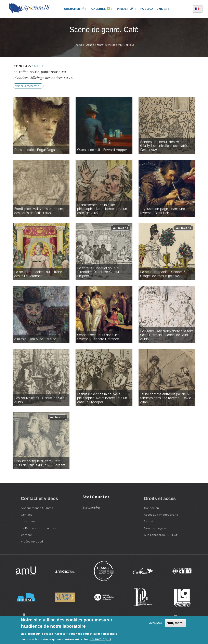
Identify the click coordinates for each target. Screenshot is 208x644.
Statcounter (92, 507)
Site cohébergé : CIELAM (161, 535)
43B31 (38, 66)
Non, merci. (175, 623)
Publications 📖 (155, 9)
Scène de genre (94, 45)
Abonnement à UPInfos (37, 508)
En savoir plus (100, 639)
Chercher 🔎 (75, 9)
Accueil (80, 45)
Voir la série (120, 228)
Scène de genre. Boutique (120, 45)
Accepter (156, 623)
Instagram (28, 521)
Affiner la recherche (28, 86)
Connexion (152, 508)
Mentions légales (156, 528)
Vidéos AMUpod (32, 541)
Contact (26, 515)
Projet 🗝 (126, 9)
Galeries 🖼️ (101, 9)
